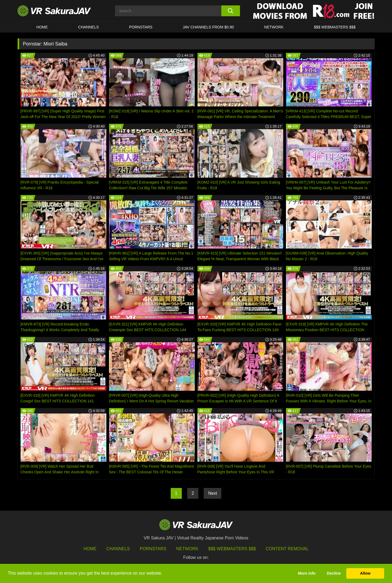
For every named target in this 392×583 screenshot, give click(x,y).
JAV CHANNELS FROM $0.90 (208, 27)
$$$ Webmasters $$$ (232, 549)
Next (213, 493)
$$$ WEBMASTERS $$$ (335, 27)
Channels (88, 27)
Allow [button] (365, 573)
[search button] (231, 11)
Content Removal (287, 549)
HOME (42, 27)
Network (274, 27)
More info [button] (307, 573)
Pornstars (141, 27)
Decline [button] (334, 573)
